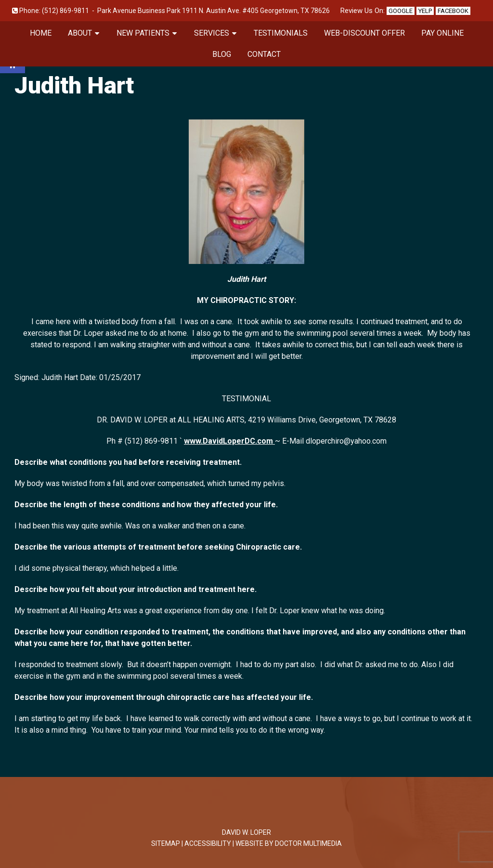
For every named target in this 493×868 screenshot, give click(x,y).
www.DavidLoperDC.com (229, 441)
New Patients (143, 33)
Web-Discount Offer (364, 33)
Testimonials (281, 33)
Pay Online (442, 33)
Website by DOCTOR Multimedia (289, 843)
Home (41, 33)
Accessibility (208, 843)
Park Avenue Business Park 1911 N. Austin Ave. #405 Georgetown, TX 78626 (214, 11)
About (80, 33)
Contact (264, 54)
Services (212, 33)
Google (401, 11)
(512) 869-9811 (65, 11)
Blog (222, 54)
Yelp (425, 11)
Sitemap (166, 843)
